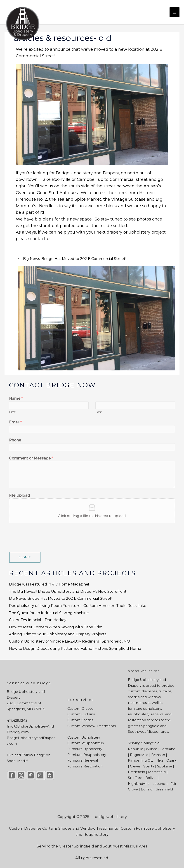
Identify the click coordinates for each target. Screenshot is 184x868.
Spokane (165, 766)
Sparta (149, 766)
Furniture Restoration (85, 766)
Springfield (150, 726)
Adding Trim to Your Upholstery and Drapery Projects (58, 634)
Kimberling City (141, 760)
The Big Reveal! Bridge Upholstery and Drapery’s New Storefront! (68, 591)
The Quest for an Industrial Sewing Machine (49, 613)
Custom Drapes (80, 709)
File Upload (19, 495)
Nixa (160, 760)
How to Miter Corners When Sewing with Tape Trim (56, 627)
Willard (152, 749)
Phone (15, 440)
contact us (41, 239)
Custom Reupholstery (86, 743)
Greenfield (164, 789)
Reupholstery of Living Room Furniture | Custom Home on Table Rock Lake (78, 606)
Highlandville (139, 784)
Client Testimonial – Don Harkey (38, 620)
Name (16, 398)
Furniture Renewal (83, 760)
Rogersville (139, 755)
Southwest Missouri (144, 732)
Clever (135, 766)
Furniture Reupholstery (87, 755)
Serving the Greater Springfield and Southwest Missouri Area (92, 846)
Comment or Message (31, 458)
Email (15, 422)
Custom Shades (80, 720)
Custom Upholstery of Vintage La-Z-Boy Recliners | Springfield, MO (70, 641)
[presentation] (43, 536)
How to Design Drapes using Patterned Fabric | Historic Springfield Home (75, 649)
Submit (25, 557)
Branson (158, 755)
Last (99, 412)
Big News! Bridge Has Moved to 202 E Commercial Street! (75, 259)
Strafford (135, 778)
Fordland (168, 749)
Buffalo (147, 789)
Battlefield (137, 772)
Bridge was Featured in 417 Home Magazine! (49, 584)
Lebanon (160, 784)
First (12, 412)
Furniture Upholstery (85, 749)
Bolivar (151, 778)
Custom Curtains (81, 714)
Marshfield (157, 772)
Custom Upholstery (84, 737)
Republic (135, 749)
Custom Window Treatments (92, 726)
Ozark (171, 760)
